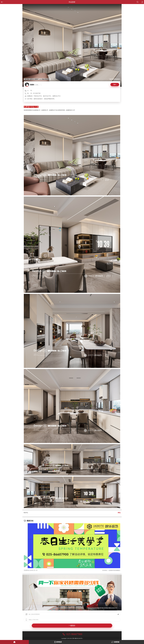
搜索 (138, 2)
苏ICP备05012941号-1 (78, 638)
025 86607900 (37, 93)
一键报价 (72, 626)
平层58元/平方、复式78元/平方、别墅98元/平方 (47, 96)
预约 (115, 85)
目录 (141, 1)
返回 (1, 1)
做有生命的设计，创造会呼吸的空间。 (45, 99)
